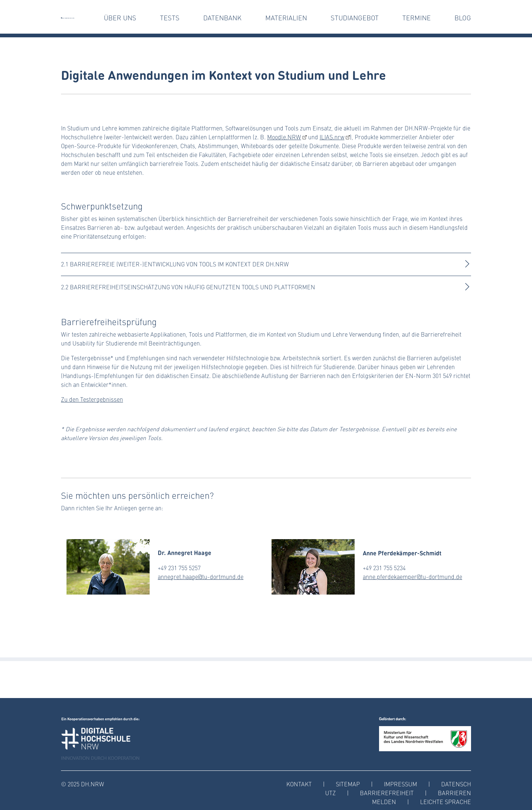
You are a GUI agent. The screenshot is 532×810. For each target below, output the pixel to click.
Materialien (286, 18)
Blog (463, 18)
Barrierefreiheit (387, 793)
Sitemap (348, 784)
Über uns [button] (120, 18)
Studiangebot (355, 18)
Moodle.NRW (284, 137)
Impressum (400, 784)
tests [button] (170, 18)
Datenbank (222, 18)
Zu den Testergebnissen (92, 399)
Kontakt (299, 784)
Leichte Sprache (446, 802)
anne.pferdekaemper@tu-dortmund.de (412, 577)
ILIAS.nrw (332, 137)
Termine (417, 18)
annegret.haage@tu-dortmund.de (201, 577)
